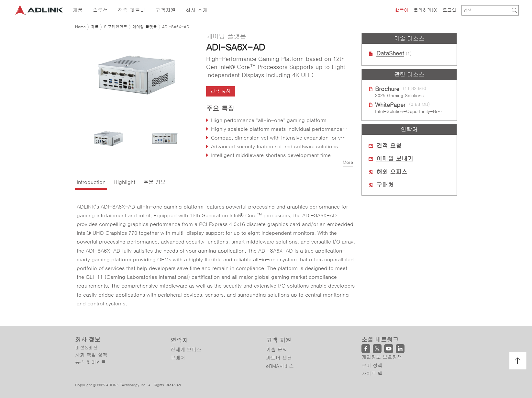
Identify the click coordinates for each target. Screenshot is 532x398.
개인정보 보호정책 (382, 357)
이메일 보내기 (395, 159)
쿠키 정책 (372, 365)
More (348, 162)
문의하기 (426, 10)
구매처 (385, 185)
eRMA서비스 (280, 366)
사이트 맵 (372, 374)
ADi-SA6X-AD (176, 27)
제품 (95, 27)
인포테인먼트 (116, 27)
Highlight (124, 182)
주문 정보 (155, 182)
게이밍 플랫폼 (145, 27)
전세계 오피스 (186, 350)
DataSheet (390, 53)
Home (80, 27)
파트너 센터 (279, 358)
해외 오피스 (392, 172)
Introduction (91, 182)
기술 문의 (277, 350)
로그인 (449, 10)
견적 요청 (221, 91)
